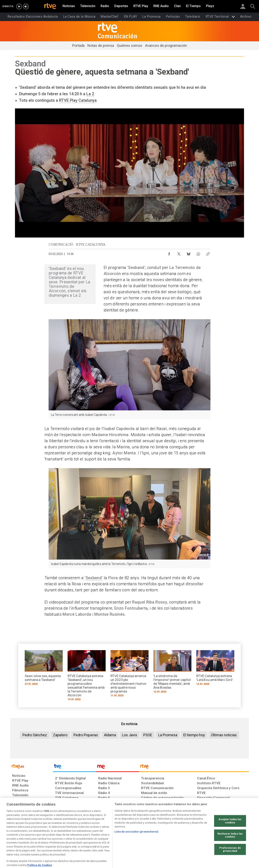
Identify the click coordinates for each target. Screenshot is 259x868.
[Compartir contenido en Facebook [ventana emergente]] (169, 253)
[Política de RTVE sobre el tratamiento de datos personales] (49, 837)
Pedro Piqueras (86, 735)
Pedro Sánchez (35, 735)
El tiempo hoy (194, 735)
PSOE (148, 735)
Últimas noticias (224, 735)
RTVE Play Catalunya (78, 100)
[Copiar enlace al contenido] (208, 253)
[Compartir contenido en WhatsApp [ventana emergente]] (198, 253)
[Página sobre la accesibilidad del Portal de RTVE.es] (153, 837)
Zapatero (60, 735)
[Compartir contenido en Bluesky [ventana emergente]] (189, 253)
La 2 (90, 94)
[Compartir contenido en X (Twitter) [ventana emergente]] (179, 253)
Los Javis (130, 735)
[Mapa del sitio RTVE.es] (178, 837)
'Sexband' (94, 578)
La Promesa (168, 735)
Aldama (110, 735)
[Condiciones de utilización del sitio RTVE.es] (19, 837)
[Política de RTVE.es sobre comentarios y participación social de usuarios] (231, 837)
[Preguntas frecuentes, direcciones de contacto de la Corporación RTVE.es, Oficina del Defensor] (199, 837)
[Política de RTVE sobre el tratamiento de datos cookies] (85, 837)
